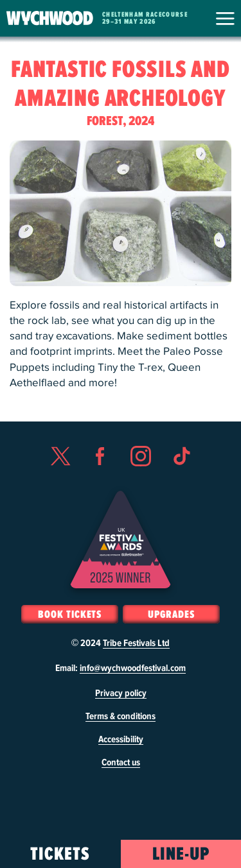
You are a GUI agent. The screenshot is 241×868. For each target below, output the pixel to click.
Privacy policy (121, 694)
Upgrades (171, 615)
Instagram (141, 479)
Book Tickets (70, 615)
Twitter (60, 479)
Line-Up (181, 855)
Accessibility (121, 740)
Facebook (100, 479)
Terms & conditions (121, 717)
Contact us (121, 763)
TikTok (181, 479)
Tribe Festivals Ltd (136, 643)
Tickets (60, 855)
